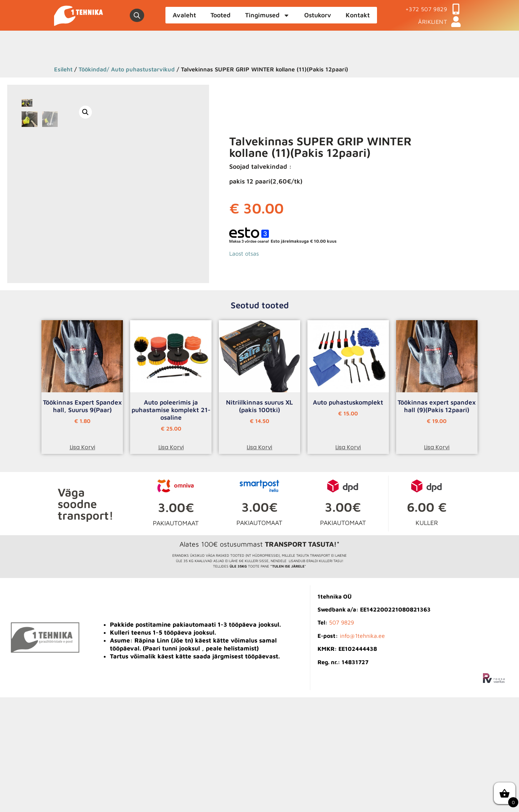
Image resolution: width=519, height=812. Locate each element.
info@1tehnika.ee (362, 750)
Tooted (221, 15)
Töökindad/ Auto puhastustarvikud (127, 69)
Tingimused (267, 16)
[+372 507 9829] (456, 9)
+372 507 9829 (426, 9)
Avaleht (184, 15)
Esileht (63, 69)
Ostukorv (318, 15)
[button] (182, 112)
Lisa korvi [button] (82, 562)
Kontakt (358, 15)
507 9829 (341, 737)
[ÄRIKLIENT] (456, 22)
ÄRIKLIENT (432, 22)
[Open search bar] (137, 16)
